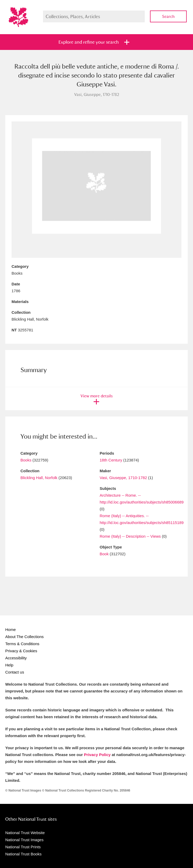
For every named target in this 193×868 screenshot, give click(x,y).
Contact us (15, 672)
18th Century (111, 460)
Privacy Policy (97, 755)
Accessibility (16, 658)
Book (104, 554)
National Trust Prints (23, 847)
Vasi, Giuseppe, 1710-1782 (123, 478)
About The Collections (24, 637)
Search (168, 16)
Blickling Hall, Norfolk (39, 478)
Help (9, 665)
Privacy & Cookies (21, 651)
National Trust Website (25, 833)
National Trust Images (24, 840)
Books (26, 460)
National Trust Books (23, 854)
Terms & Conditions (22, 644)
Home (10, 630)
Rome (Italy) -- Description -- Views (130, 536)
